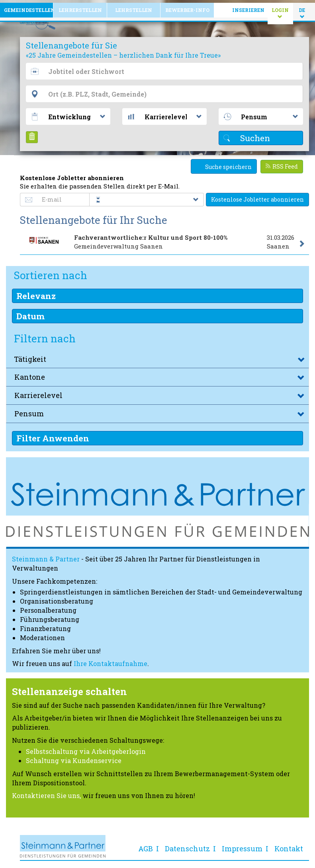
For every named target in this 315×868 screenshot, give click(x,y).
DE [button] (302, 10)
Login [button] (282, 10)
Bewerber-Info (187, 7)
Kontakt (289, 846)
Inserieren (248, 7)
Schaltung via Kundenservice (74, 758)
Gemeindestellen (29, 7)
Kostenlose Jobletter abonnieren (257, 197)
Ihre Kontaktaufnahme (111, 661)
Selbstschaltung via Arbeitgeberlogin (86, 749)
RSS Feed (282, 164)
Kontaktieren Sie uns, (46, 793)
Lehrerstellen (80, 7)
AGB (146, 846)
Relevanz (36, 293)
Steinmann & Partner (46, 556)
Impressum (242, 846)
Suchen (247, 135)
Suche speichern (224, 164)
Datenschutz (187, 846)
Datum (30, 313)
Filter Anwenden (53, 435)
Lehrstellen (134, 7)
